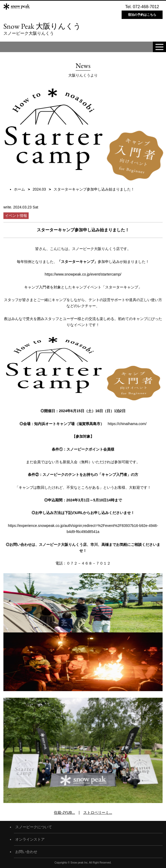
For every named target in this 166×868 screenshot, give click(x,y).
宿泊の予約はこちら (142, 15)
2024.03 (39, 189)
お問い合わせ (26, 852)
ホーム (19, 189)
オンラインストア (30, 839)
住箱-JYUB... (64, 812)
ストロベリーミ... (98, 812)
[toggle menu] (159, 47)
